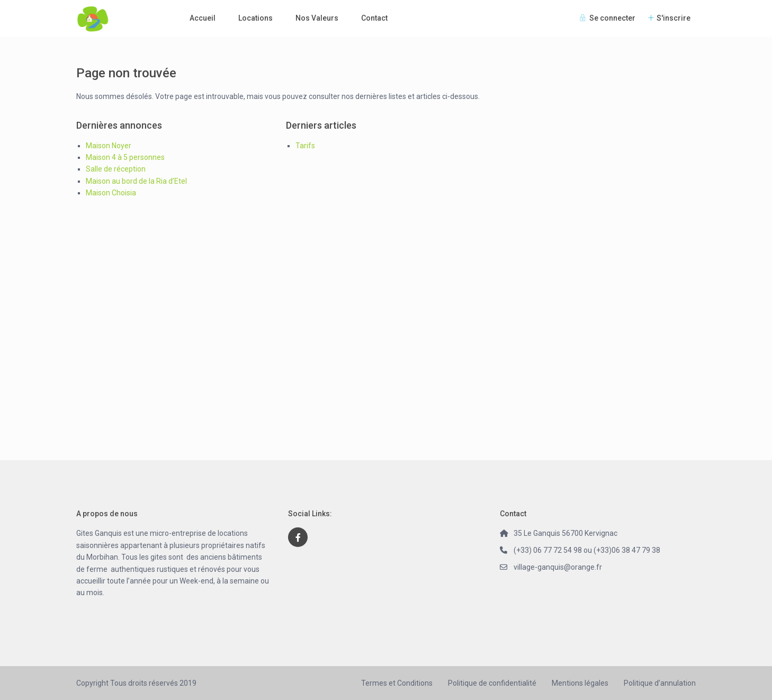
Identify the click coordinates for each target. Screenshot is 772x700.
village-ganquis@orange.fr (558, 567)
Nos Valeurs (317, 18)
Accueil (203, 18)
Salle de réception (116, 169)
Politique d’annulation (660, 683)
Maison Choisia (111, 193)
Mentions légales (580, 683)
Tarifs (305, 146)
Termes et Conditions (397, 683)
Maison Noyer (109, 146)
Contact (374, 18)
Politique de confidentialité (492, 683)
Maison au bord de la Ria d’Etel (136, 181)
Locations (255, 18)
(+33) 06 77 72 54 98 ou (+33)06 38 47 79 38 (587, 550)
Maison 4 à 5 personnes (125, 157)
